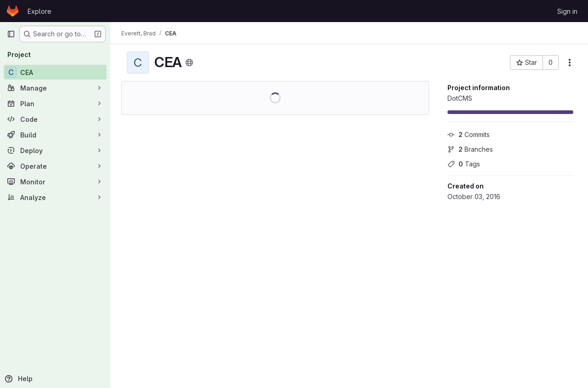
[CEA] (55, 72)
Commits (469, 134)
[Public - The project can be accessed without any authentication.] (189, 63)
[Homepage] (13, 11)
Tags (464, 164)
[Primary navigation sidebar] (11, 34)
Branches (470, 149)
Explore (40, 11)
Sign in (567, 11)
